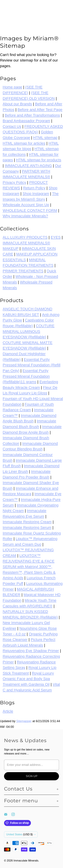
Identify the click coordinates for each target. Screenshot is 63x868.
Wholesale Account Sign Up (26, 205)
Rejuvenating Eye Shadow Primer (31, 651)
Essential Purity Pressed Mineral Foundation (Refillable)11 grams (26, 376)
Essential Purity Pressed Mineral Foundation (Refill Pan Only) (32, 365)
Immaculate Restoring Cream (27, 522)
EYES (56, 237)
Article (8, 711)
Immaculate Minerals (26, 861)
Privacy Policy (14, 182)
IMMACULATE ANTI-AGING (28, 166)
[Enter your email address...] (32, 765)
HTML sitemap (45, 138)
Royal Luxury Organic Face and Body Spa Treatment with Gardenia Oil (28, 679)
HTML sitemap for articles (24, 143)
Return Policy (34, 188)
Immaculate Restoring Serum (27, 528)
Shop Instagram (36, 194)
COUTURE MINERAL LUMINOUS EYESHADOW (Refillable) (29, 331)
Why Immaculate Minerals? (25, 216)
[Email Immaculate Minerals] (8, 814)
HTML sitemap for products (39, 160)
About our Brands (17, 104)
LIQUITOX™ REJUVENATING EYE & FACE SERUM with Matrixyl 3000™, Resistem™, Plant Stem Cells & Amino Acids (29, 567)
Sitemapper (24, 721)
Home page (12, 87)
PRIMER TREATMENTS (23, 271)
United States (19, 834)
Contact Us (12, 126)
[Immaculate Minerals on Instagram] (15, 814)
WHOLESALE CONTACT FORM (30, 210)
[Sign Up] (32, 776)
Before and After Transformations (32, 115)
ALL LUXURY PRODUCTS (25, 237)
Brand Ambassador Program (26, 121)
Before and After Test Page (40, 110)
